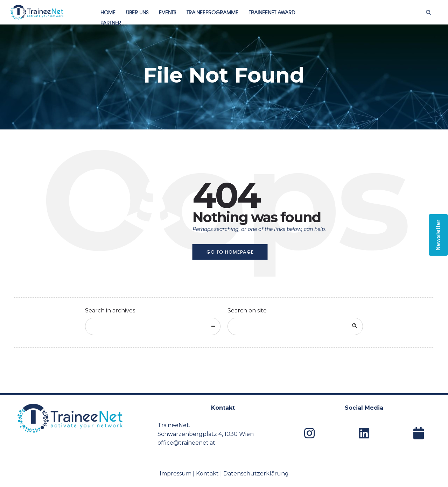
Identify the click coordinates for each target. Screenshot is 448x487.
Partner (111, 23)
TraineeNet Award (272, 12)
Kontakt (207, 474)
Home (108, 12)
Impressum (176, 474)
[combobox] (153, 326)
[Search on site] (295, 326)
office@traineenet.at (186, 443)
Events (167, 12)
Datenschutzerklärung (256, 474)
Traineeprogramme (212, 12)
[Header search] (428, 12)
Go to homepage (230, 252)
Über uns (137, 12)
